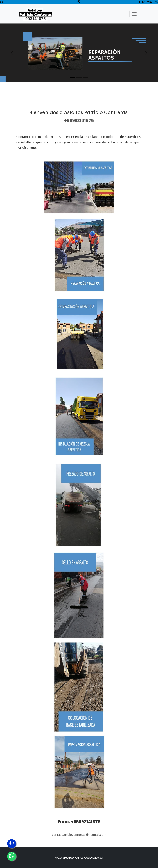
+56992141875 (148, 2)
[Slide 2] (79, 77)
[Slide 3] (85, 77)
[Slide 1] (73, 77)
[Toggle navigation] (134, 14)
